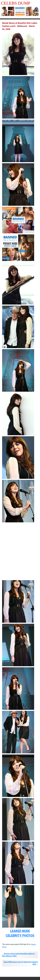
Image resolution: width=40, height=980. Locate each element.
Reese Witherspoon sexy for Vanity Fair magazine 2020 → (21, 963)
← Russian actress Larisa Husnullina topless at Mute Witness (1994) (18, 955)
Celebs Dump (16, 3)
